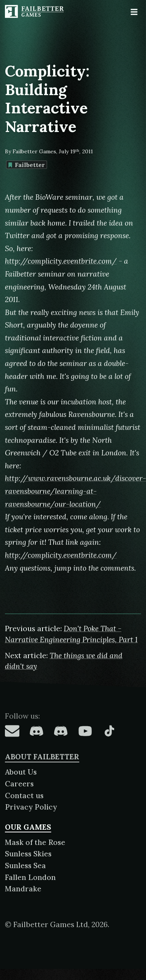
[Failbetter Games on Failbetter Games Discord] (61, 731)
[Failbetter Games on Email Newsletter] (12, 731)
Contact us (24, 795)
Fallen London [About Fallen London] (30, 877)
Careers (19, 784)
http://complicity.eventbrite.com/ (61, 261)
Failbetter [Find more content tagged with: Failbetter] (26, 165)
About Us (21, 772)
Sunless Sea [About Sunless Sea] (25, 865)
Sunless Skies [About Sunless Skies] (28, 854)
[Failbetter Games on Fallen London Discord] (36, 731)
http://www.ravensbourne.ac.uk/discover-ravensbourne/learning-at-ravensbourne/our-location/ (75, 491)
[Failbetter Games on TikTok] (109, 731)
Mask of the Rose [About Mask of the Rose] (35, 842)
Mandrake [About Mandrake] (23, 889)
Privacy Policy (31, 807)
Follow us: (22, 716)
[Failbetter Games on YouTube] (85, 731)
